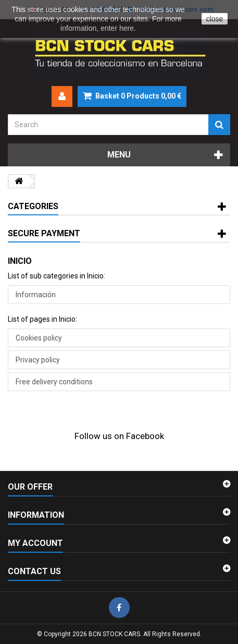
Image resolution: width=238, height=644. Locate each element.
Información (36, 295)
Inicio (20, 261)
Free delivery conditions (54, 382)
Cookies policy (39, 338)
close (215, 19)
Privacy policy (38, 360)
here (127, 28)
